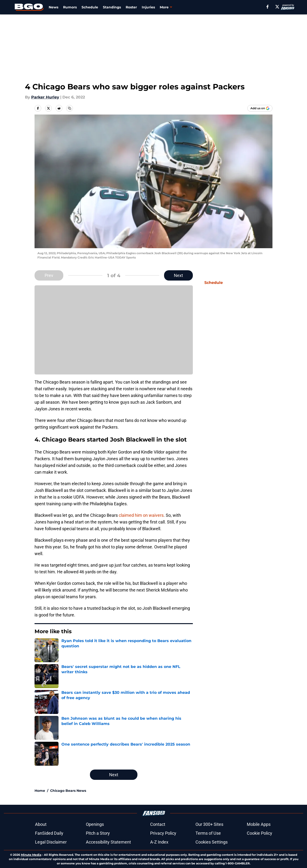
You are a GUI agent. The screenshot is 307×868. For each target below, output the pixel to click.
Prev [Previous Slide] (49, 275)
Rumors (70, 7)
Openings (95, 824)
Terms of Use (208, 833)
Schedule (90, 7)
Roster (131, 7)
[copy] (70, 108)
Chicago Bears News (68, 791)
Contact (158, 824)
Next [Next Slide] (178, 275)
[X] (277, 7)
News (53, 7)
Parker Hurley (45, 97)
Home (40, 791)
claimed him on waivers (141, 515)
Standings (112, 7)
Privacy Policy (163, 833)
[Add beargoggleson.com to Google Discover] (260, 108)
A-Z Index (159, 842)
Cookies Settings (212, 842)
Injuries (148, 7)
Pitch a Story (98, 833)
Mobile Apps (259, 824)
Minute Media (31, 855)
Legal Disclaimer (51, 842)
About (41, 824)
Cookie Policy (260, 833)
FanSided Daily (49, 833)
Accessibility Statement (108, 842)
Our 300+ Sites (209, 824)
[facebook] (268, 7)
